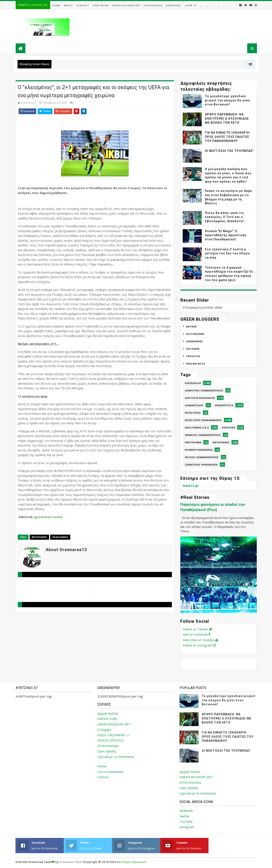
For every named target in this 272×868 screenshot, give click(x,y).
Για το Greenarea (110, 772)
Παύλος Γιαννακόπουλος (202, 457)
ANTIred (191, 327)
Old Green (193, 349)
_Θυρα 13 (190, 6)
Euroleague (193, 383)
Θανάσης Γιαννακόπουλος (203, 435)
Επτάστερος (193, 413)
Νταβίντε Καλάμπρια (199, 450)
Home (56, 6)
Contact (83, 6)
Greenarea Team (71, 862)
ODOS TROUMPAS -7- (114, 735)
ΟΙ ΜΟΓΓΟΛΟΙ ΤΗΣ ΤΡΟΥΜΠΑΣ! (229, 151)
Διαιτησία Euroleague (200, 398)
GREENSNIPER (194, 341)
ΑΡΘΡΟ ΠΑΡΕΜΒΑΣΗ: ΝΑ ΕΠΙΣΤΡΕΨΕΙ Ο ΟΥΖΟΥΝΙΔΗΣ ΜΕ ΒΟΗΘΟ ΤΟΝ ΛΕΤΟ (227, 119)
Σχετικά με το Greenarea (116, 757)
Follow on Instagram (199, 645)
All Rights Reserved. (132, 862)
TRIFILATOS (193, 356)
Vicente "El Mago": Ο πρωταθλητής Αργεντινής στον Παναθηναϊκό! (226, 235)
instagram (187, 827)
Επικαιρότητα (224, 405)
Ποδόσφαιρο (60, 537)
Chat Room (100, 6)
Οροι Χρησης (107, 751)
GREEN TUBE (107, 719)
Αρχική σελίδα (108, 713)
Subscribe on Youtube (200, 640)
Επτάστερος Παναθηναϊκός (203, 420)
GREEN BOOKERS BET (114, 724)
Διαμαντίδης (194, 405)
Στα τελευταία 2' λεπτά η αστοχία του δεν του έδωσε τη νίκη (227, 253)
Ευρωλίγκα (229, 428)
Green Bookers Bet (126, 6)
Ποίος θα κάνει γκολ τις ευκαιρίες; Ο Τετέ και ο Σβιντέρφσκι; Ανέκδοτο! (224, 217)
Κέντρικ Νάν (193, 442)
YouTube (186, 821)
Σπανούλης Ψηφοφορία (201, 465)
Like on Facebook (197, 634)
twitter (185, 816)
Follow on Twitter (197, 629)
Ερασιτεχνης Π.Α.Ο (197, 428)
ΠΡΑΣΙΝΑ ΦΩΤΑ (195, 364)
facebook (186, 811)
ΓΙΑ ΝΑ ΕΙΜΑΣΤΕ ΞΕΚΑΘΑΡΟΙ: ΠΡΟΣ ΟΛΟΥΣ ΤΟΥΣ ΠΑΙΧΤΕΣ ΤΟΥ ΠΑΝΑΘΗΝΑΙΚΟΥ (228, 137)
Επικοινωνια (153, 6)
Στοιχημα (104, 729)
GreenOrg (173, 6)
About (68, 6)
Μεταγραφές (39, 537)
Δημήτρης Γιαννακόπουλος (204, 390)
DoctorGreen (195, 334)
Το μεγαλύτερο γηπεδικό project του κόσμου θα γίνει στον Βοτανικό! (228, 100)
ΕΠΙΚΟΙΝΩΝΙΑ (108, 746)
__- (202, 6)
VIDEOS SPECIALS (110, 740)
